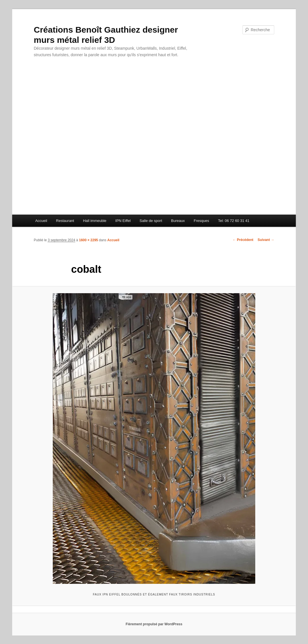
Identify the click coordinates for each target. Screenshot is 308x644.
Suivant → (266, 240)
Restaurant (65, 221)
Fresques (201, 221)
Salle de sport (151, 221)
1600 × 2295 (88, 240)
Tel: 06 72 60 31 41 (234, 221)
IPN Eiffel (123, 221)
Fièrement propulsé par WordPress (154, 624)
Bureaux (178, 221)
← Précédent (243, 240)
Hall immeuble (95, 221)
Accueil (41, 221)
